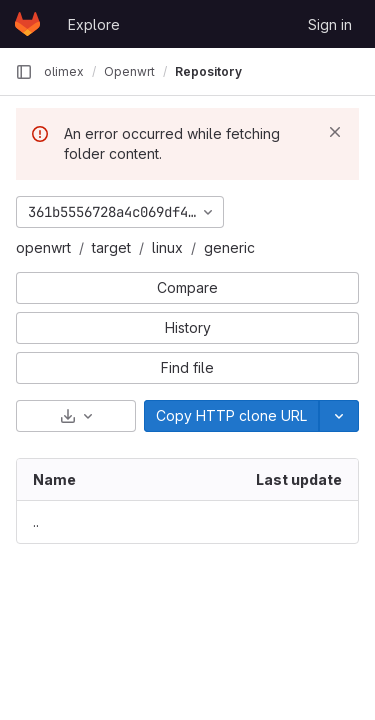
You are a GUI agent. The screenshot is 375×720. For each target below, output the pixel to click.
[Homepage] (27, 24)
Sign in (330, 24)
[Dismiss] (335, 132)
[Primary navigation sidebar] (24, 72)
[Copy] (231, 416)
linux (167, 247)
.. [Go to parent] (36, 521)
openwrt (43, 247)
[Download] (76, 416)
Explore (94, 24)
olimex (64, 71)
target (111, 247)
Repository (208, 71)
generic (229, 247)
